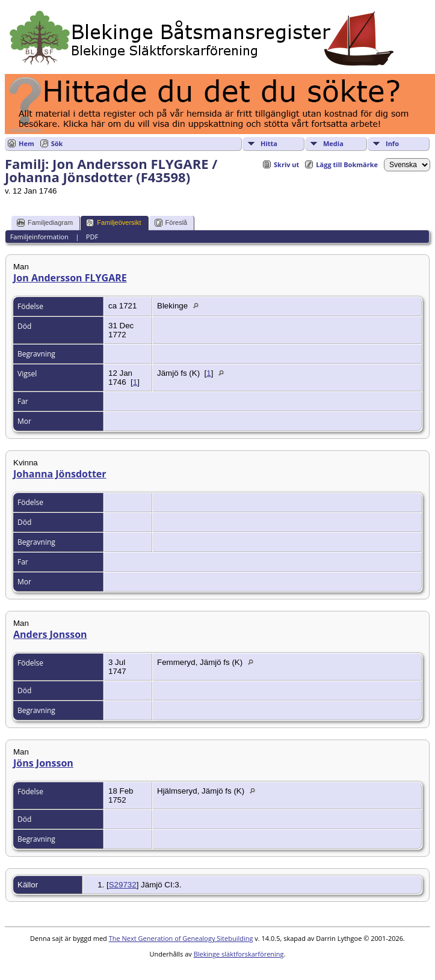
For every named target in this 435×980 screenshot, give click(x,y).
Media (333, 143)
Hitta (269, 143)
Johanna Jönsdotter (60, 474)
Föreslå (171, 223)
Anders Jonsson (50, 634)
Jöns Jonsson (43, 763)
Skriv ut (286, 164)
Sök (57, 143)
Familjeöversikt (113, 223)
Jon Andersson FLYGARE (70, 278)
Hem (26, 143)
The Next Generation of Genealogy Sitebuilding (181, 938)
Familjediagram (45, 223)
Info (392, 143)
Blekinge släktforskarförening (239, 954)
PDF (92, 237)
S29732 (123, 885)
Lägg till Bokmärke (347, 164)
